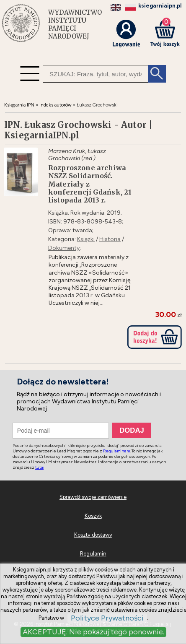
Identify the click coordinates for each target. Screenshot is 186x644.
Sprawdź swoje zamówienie (93, 497)
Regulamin (93, 554)
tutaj (40, 467)
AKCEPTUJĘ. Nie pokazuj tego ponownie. (93, 632)
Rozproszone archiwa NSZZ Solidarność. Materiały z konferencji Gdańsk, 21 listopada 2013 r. (90, 184)
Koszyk (93, 516)
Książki (86, 239)
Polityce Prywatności (107, 618)
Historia (110, 239)
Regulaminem (116, 451)
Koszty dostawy (93, 535)
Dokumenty (64, 248)
